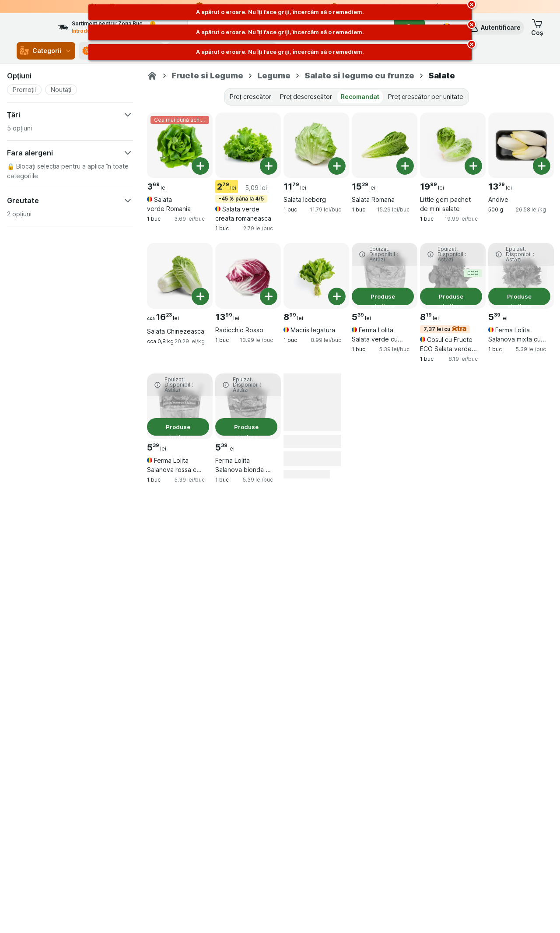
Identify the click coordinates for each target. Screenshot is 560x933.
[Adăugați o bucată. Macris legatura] (337, 296)
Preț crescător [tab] (250, 97)
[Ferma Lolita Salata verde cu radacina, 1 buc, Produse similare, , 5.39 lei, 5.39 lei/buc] (385, 276)
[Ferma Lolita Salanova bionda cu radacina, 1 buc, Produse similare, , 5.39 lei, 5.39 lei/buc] (248, 406)
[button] (495, 28)
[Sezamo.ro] (152, 76)
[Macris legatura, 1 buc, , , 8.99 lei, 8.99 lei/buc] (316, 276)
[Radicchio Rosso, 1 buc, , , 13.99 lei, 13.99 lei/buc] (248, 276)
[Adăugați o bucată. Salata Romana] (405, 166)
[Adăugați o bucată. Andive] (542, 166)
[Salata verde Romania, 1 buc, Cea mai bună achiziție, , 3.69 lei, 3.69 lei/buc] (180, 145)
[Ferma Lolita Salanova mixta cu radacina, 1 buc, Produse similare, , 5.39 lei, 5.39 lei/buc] (521, 276)
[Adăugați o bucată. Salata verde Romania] (200, 166)
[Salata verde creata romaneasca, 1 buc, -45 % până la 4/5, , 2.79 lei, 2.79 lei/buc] (248, 145)
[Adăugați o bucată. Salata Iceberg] (337, 166)
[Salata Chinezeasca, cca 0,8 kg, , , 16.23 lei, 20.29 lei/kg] (180, 276)
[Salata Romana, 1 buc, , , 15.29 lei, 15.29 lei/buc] (385, 145)
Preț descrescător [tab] (306, 97)
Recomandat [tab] (360, 97)
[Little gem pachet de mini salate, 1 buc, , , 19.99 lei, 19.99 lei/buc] (453, 145)
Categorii (46, 51)
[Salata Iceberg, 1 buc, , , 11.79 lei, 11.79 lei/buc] (316, 145)
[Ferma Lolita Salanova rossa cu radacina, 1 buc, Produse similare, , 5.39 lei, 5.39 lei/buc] (180, 406)
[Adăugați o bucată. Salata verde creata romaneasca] (269, 166)
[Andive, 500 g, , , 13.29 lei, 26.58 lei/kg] (521, 145)
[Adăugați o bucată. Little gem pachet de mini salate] (473, 166)
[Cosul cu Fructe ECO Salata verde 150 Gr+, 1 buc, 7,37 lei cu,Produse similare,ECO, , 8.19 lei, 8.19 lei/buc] (453, 276)
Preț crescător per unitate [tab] (426, 97)
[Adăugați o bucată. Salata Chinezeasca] (200, 296)
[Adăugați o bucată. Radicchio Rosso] (269, 296)
